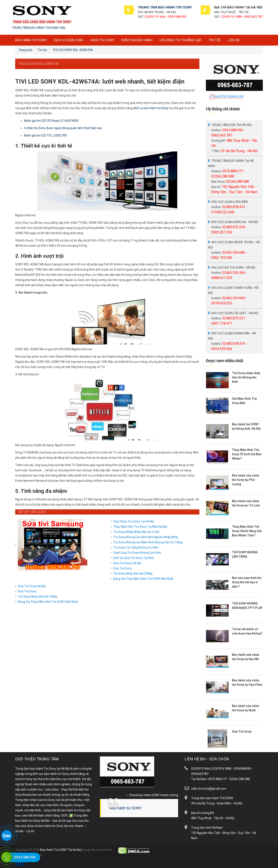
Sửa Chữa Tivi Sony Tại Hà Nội (134, 521)
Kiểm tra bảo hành (137, 40)
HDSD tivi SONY (102, 40)
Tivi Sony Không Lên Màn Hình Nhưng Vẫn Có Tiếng (148, 542)
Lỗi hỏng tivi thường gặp (181, 40)
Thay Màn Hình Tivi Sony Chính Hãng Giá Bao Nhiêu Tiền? (247, 531)
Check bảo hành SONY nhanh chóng (154, 795)
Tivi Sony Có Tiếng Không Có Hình (136, 547)
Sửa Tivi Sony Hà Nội (127, 563)
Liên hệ (234, 40)
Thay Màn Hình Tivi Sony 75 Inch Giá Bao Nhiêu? (247, 454)
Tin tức (215, 40)
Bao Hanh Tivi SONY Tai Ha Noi (61, 850)
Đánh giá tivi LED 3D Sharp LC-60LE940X (51, 121)
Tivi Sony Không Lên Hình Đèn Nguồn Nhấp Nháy (146, 537)
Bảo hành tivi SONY (126, 808)
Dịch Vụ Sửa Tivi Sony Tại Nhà (133, 558)
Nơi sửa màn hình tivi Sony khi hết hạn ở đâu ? (247, 582)
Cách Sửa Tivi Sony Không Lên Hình (137, 553)
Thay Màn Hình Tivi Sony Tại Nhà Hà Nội (140, 527)
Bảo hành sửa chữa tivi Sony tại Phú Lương (246, 480)
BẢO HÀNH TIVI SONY (31, 40)
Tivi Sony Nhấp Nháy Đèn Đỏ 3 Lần (136, 532)
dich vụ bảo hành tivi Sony (151, 108)
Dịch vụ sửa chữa (69, 40)
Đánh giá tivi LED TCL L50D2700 (45, 135)
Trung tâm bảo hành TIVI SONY (212, 798)
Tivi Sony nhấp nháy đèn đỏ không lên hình (246, 377)
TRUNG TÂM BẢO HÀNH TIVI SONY (165, 7)
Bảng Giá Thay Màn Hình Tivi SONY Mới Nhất (143, 579)
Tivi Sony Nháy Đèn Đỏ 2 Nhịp (133, 574)
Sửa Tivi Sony (122, 568)
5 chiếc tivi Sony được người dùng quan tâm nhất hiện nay (63, 128)
